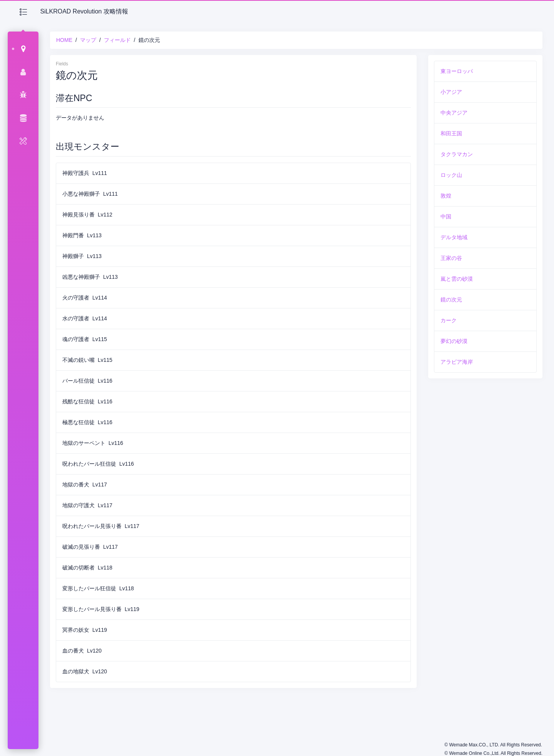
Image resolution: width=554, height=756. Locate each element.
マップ (88, 40)
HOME (64, 40)
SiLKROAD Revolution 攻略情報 (84, 11)
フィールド (117, 40)
